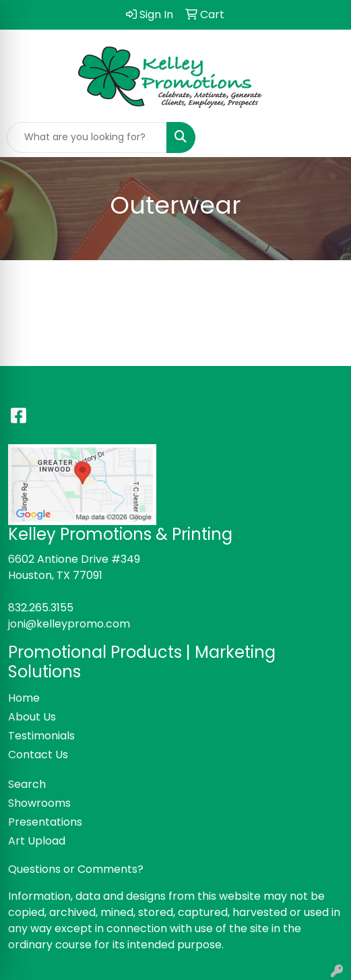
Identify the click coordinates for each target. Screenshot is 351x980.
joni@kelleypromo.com (69, 624)
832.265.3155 (41, 608)
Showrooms (39, 803)
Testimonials (41, 736)
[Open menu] (324, 137)
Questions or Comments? (76, 869)
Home (24, 698)
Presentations (45, 822)
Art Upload (37, 841)
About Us (32, 717)
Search (27, 784)
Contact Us (38, 755)
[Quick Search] (87, 137)
